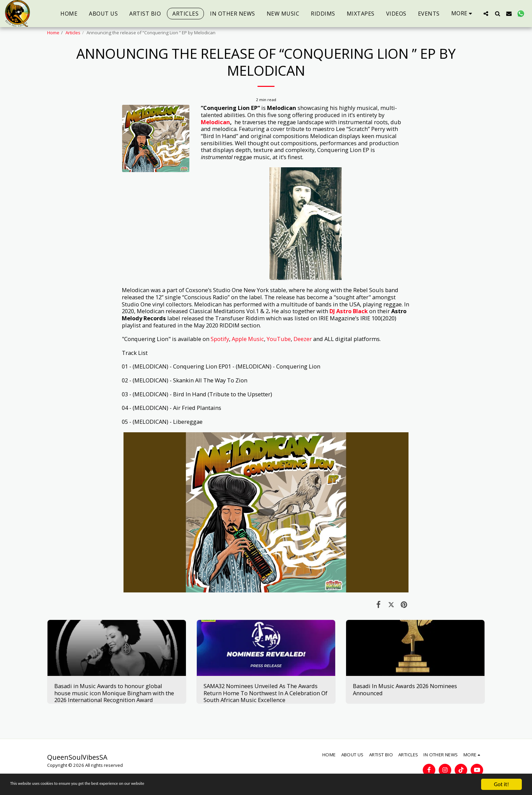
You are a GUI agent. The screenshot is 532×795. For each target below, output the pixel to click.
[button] (486, 13)
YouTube (279, 339)
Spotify (220, 339)
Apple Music (248, 339)
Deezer (303, 339)
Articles (73, 33)
